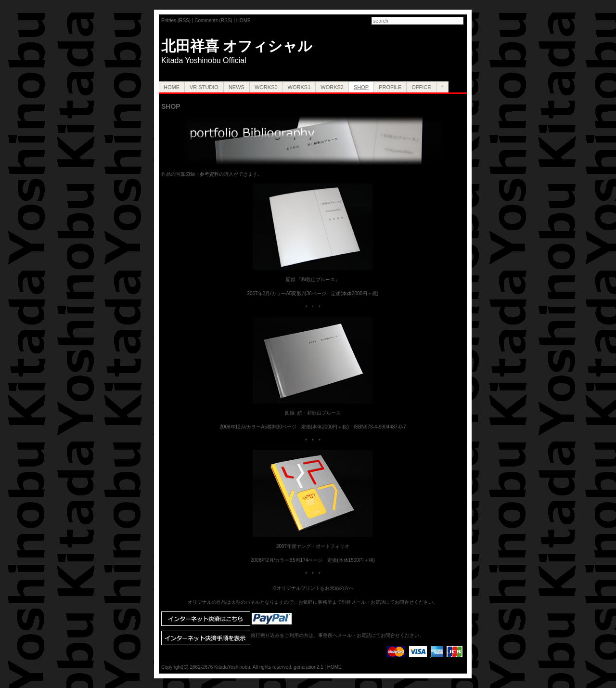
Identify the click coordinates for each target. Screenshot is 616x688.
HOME (244, 20)
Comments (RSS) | (215, 20)
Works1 (299, 87)
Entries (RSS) (176, 20)
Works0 (266, 87)
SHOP (361, 87)
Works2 (332, 87)
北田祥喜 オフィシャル (237, 46)
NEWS (237, 87)
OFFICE (421, 87)
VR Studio (204, 87)
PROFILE (390, 87)
